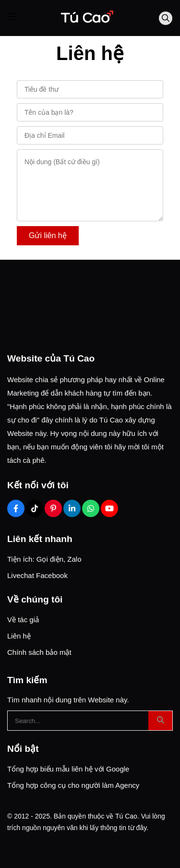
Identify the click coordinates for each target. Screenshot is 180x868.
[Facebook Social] (16, 508)
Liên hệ (19, 636)
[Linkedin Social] (72, 508)
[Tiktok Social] (35, 508)
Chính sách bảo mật (39, 652)
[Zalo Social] (91, 508)
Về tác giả (23, 620)
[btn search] (160, 721)
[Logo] (86, 18)
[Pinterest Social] (53, 508)
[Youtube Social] (109, 508)
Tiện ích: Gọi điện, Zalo (44, 559)
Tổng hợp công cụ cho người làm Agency (73, 785)
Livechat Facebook (37, 575)
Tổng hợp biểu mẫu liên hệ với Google (68, 769)
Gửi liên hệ (48, 235)
